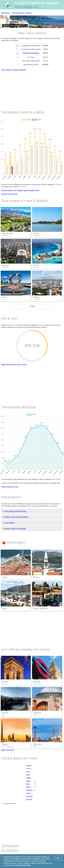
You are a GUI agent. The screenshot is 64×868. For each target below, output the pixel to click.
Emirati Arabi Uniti (8, 747)
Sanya (4, 297)
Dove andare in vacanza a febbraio (14, 70)
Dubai (5, 744)
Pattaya (36, 297)
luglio (28, 784)
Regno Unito (37, 684)
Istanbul (37, 713)
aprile (28, 775)
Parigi (5, 681)
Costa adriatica (9, 523)
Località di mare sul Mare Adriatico (16, 517)
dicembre (29, 799)
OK (58, 858)
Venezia (37, 744)
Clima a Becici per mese (10, 487)
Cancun (36, 265)
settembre (29, 790)
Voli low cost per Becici (9, 194)
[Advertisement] (32, 88)
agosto (28, 787)
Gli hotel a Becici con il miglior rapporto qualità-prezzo (20, 190)
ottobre (28, 793)
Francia (4, 684)
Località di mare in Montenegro (15, 529)
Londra (37, 681)
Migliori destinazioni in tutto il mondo (14, 364)
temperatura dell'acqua (31, 53)
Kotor (5, 577)
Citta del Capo (8, 233)
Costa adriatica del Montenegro (15, 511)
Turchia (36, 715)
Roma (5, 713)
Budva (36, 577)
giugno (28, 781)
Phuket (36, 233)
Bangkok (5, 265)
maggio (29, 778)
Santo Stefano (40, 609)
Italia (3, 715)
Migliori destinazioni (8, 750)
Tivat (4, 609)
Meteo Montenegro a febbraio (22, 13)
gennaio (29, 765)
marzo (28, 772)
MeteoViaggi (5, 13)
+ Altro (32, 306)
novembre (29, 796)
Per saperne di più (23, 865)
